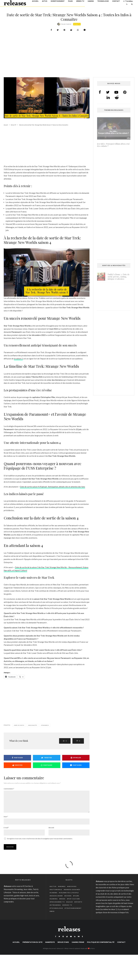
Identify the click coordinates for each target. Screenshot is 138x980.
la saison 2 (18, 359)
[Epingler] (64, 30)
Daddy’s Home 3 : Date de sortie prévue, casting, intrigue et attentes (119, 279)
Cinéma (54, 897)
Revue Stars (63, 946)
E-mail (6, 832)
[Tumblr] (82, 941)
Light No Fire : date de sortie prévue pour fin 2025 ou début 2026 (117, 292)
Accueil (35, 1)
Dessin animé (57, 900)
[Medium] (79, 941)
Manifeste (50, 946)
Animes (62, 890)
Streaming (56, 909)
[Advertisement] (64, 59)
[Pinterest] (63, 941)
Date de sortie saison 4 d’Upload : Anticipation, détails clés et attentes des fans (52, 487)
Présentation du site (32, 946)
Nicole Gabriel (66, 24)
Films (70, 1)
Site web (51, 832)
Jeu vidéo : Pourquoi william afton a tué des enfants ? (113, 148)
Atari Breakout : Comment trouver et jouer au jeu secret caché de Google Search (113, 217)
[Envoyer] (71, 30)
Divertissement (58, 1)
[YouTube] (71, 941)
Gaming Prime (78, 946)
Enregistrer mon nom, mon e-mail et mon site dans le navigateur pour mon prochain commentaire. (40, 843)
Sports (79, 906)
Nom (6, 821)
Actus (45, 1)
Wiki (53, 915)
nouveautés (33, 725)
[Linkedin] (75, 941)
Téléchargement (74, 912)
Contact (116, 1)
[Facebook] (56, 941)
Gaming (91, 1)
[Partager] (51, 30)
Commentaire (9, 789)
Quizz (70, 906)
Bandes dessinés (72, 894)
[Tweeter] (58, 30)
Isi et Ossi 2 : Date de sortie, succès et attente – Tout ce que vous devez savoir (114, 181)
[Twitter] (59, 941)
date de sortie (19, 725)
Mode (63, 903)
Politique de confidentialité (101, 946)
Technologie (103, 1)
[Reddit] (67, 941)
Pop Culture (74, 903)
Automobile (56, 894)
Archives (72, 890)
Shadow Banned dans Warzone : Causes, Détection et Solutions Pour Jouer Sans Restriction (117, 306)
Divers (69, 900)
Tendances (45, 725)
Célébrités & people (69, 897)
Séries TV (80, 1)
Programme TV (58, 906)
